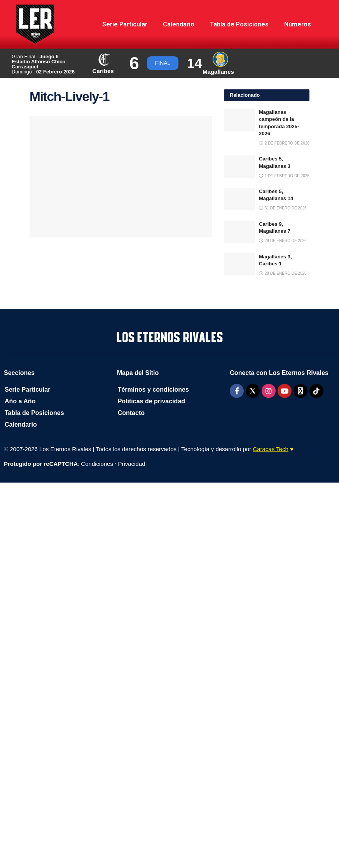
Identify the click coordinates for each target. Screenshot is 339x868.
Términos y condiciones (153, 390)
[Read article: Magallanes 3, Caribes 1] (239, 264)
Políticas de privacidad (151, 401)
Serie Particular (125, 24)
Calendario (179, 24)
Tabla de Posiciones (239, 24)
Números (298, 24)
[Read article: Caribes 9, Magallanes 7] (239, 232)
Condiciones (97, 464)
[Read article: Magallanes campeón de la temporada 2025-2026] (239, 120)
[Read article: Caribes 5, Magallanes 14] (239, 199)
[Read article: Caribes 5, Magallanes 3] (239, 166)
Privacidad (131, 464)
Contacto (131, 413)
